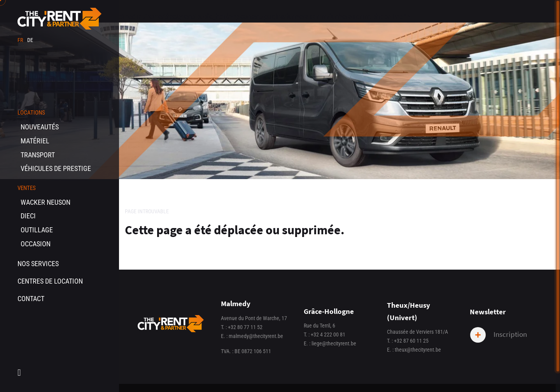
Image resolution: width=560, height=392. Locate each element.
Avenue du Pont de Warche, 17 (254, 318)
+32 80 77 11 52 (245, 327)
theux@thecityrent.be (418, 350)
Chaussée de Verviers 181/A (417, 332)
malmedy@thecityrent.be (256, 336)
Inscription (499, 335)
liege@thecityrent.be (334, 344)
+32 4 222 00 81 (328, 335)
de (30, 40)
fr (21, 40)
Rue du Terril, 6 (319, 326)
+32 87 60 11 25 (411, 341)
